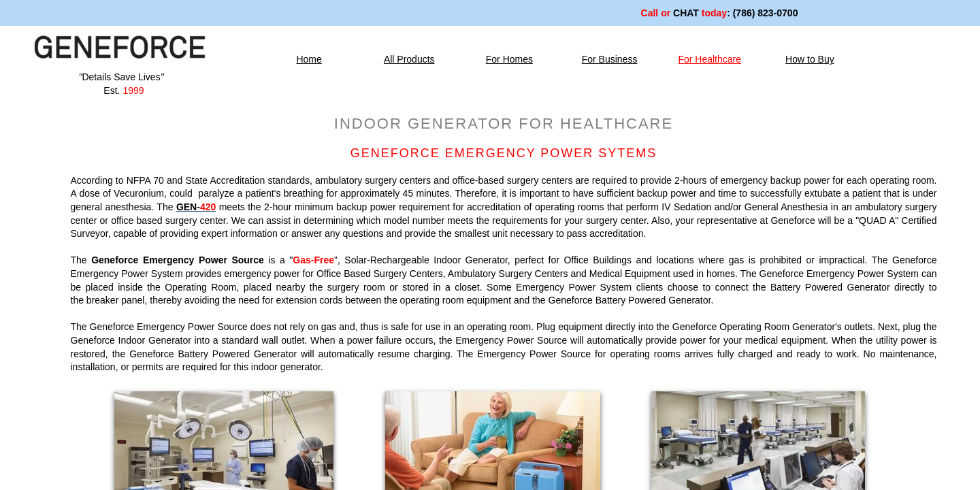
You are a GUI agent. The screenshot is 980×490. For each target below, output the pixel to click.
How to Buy (810, 59)
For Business (610, 59)
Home (309, 59)
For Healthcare (709, 59)
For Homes (509, 59)
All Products (409, 59)
